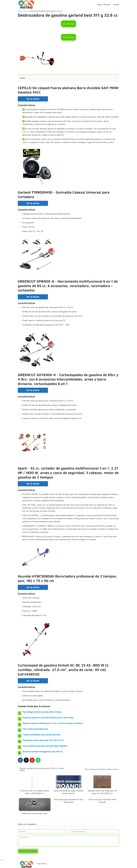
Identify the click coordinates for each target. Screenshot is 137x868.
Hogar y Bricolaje (104, 5)
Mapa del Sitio (42, 864)
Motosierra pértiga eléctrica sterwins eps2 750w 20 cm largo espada (42, 769)
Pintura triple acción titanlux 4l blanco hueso (101, 769)
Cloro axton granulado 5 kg (35, 729)
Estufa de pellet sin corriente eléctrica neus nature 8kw (48, 718)
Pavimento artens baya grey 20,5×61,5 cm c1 (43, 740)
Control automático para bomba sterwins (42, 735)
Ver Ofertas (69, 24)
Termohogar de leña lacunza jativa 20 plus (42, 712)
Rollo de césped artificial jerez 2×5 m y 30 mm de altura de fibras (53, 723)
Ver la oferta (33, 99)
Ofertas (116, 5)
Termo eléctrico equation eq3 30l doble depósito (45, 746)
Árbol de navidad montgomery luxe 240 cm (43, 752)
